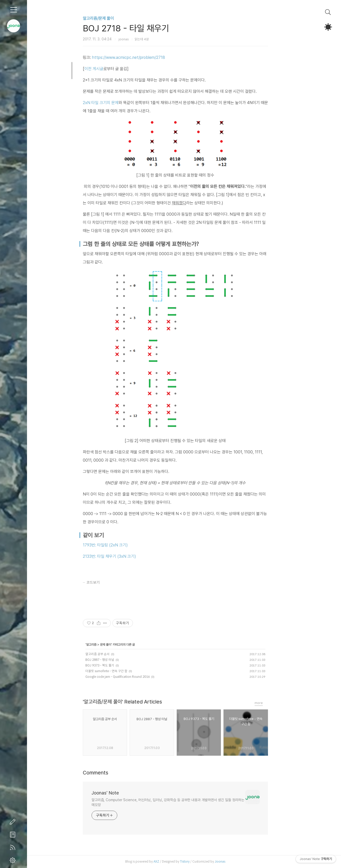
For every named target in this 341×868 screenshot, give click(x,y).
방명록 (14, 835)
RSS (14, 847)
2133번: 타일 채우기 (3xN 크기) (118, 556)
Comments (104, 773)
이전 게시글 (103, 69)
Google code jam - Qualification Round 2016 (126, 677)
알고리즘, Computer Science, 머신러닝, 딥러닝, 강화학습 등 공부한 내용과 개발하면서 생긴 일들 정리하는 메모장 (177, 802)
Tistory (194, 861)
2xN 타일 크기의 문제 (109, 103)
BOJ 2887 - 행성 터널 (109, 660)
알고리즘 (100, 645)
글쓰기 (14, 822)
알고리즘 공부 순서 (106, 654)
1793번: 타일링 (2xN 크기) (114, 545)
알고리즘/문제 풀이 (107, 18)
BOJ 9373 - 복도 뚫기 (109, 665)
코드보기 (102, 582)
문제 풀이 (114, 645)
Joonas (229, 861)
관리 (14, 860)
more (267, 703)
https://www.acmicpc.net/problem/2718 (137, 57)
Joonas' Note (114, 793)
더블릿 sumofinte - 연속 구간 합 (115, 671)
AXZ (165, 861)
